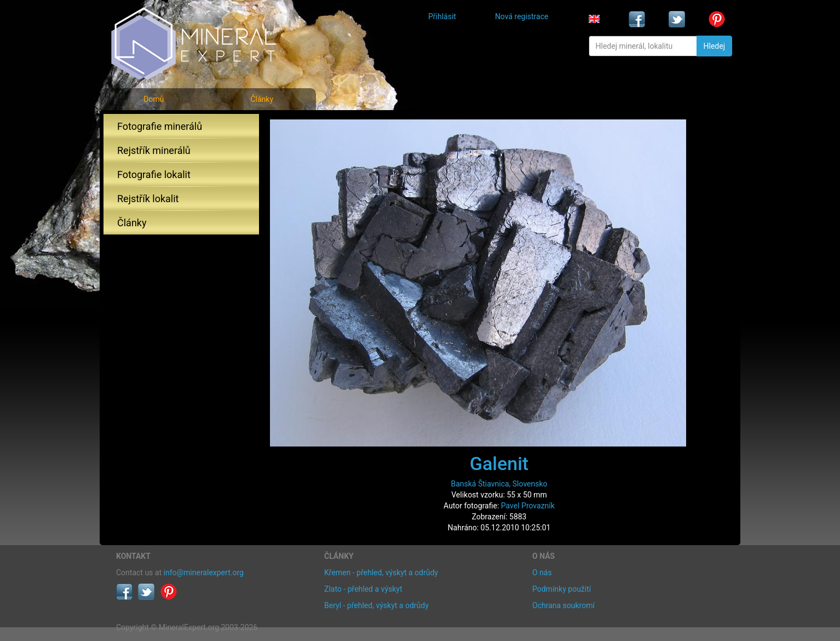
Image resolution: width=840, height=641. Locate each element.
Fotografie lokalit (154, 174)
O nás (542, 573)
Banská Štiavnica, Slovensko (499, 484)
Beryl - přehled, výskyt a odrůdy (376, 605)
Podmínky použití (562, 589)
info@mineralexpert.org (204, 573)
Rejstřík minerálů (154, 150)
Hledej (714, 46)
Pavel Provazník (528, 506)
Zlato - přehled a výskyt (363, 589)
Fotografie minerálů (160, 126)
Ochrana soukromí (563, 605)
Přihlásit (442, 16)
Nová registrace (522, 16)
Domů (154, 99)
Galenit (499, 463)
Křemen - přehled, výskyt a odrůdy (381, 573)
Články (262, 99)
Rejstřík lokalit (148, 199)
